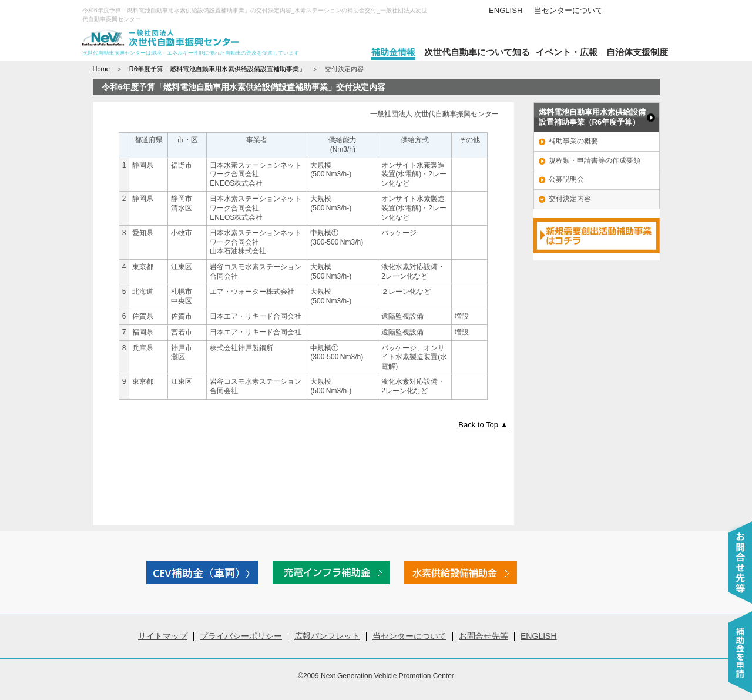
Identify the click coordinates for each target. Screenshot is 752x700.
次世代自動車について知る (477, 52)
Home (101, 69)
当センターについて (568, 10)
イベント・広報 (567, 52)
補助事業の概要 (573, 141)
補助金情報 (393, 52)
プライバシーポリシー (241, 636)
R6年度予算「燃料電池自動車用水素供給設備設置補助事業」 (217, 69)
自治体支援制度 (637, 52)
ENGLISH (506, 10)
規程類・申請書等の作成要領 (595, 160)
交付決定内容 (570, 199)
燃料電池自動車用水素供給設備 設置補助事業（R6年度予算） (592, 117)
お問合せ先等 (484, 636)
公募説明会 (566, 179)
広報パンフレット (327, 636)
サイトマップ (163, 636)
